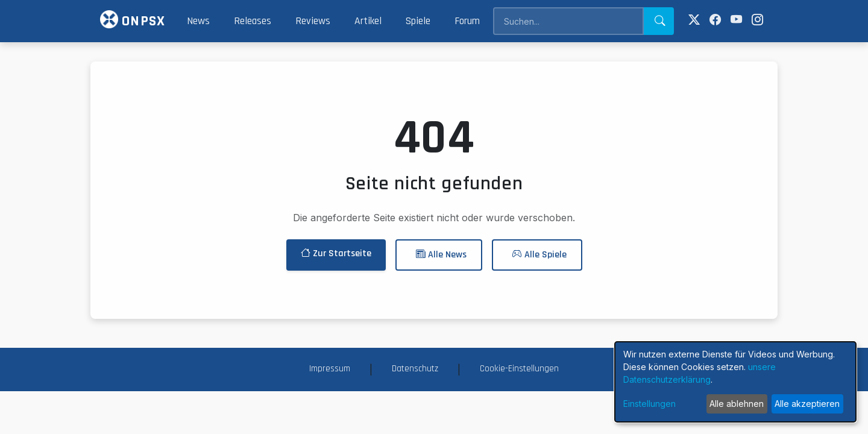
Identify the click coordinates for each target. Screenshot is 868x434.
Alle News (441, 255)
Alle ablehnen (737, 404)
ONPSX (133, 20)
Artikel (368, 21)
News (198, 21)
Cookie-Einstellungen (519, 369)
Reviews (313, 21)
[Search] (568, 21)
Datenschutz (415, 369)
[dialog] (735, 382)
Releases (253, 21)
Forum (467, 21)
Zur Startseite (336, 253)
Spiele (418, 21)
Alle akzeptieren (807, 404)
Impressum (330, 369)
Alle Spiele (539, 255)
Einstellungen (649, 404)
